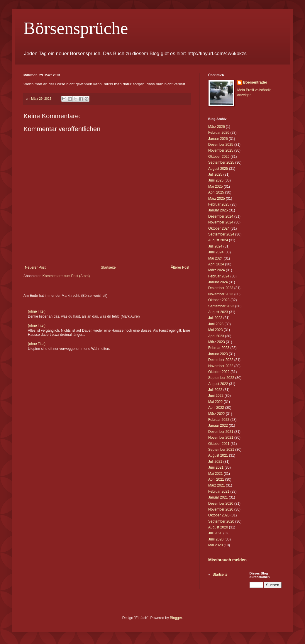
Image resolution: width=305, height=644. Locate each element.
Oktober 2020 (219, 515)
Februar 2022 (219, 420)
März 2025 (217, 199)
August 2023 (218, 312)
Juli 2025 (215, 174)
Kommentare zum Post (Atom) (66, 276)
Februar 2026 (219, 133)
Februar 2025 (219, 204)
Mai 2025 (215, 187)
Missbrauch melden (227, 560)
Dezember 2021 (221, 432)
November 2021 (221, 438)
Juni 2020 (216, 539)
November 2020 (221, 509)
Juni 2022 (216, 396)
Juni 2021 (216, 467)
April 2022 (216, 408)
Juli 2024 (215, 246)
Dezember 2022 (221, 360)
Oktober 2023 (219, 300)
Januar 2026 (218, 139)
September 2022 (221, 378)
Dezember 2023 (221, 288)
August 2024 (218, 240)
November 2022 (221, 366)
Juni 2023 (216, 324)
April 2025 (216, 192)
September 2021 (221, 450)
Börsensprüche (76, 28)
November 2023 (221, 294)
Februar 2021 (219, 492)
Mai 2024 (215, 258)
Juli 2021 (215, 462)
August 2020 (218, 527)
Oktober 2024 (219, 228)
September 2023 (221, 306)
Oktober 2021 (219, 444)
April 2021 (216, 479)
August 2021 (218, 455)
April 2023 (216, 336)
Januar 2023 (218, 354)
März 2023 (217, 342)
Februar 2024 (219, 276)
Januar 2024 (218, 282)
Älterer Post (180, 267)
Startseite (108, 267)
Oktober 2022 (219, 372)
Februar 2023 (219, 348)
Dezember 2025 (221, 145)
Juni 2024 (216, 252)
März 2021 (217, 485)
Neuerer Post (35, 267)
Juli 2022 (215, 390)
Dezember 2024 (221, 216)
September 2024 (221, 234)
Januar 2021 (218, 497)
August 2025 (218, 169)
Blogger (176, 618)
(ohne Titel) (37, 311)
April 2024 (216, 264)
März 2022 (217, 414)
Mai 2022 (215, 402)
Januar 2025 (218, 210)
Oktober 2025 (219, 157)
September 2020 (221, 521)
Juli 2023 (215, 318)
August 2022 (218, 384)
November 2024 (221, 222)
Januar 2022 (218, 426)
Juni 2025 (216, 180)
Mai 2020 (215, 545)
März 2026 (217, 127)
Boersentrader (255, 82)
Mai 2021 (215, 474)
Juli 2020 (215, 533)
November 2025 (221, 150)
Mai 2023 (215, 330)
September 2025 (221, 162)
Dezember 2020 (221, 504)
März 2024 (217, 270)
